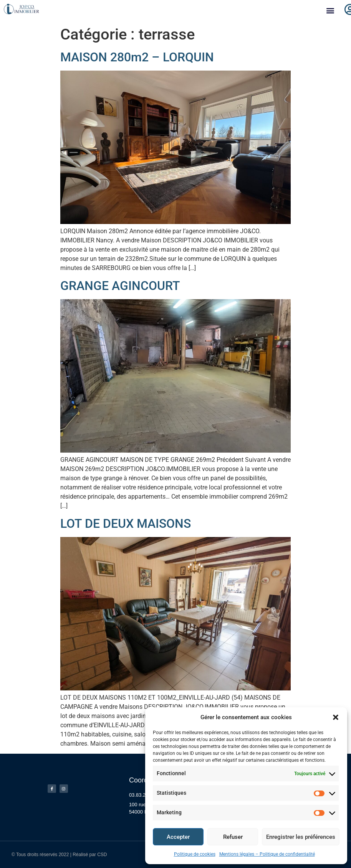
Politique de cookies (195, 854)
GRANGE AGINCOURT (120, 286)
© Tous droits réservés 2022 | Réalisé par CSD (59, 855)
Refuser (233, 837)
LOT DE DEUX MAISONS (126, 524)
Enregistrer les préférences (301, 837)
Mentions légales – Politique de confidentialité (267, 854)
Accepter (178, 837)
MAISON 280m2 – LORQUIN (137, 57)
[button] (336, 717)
